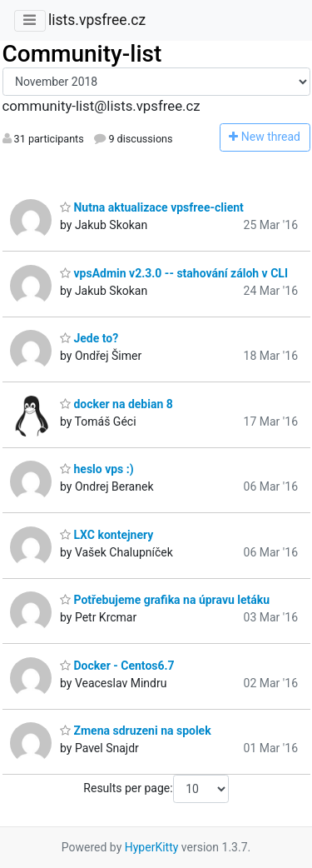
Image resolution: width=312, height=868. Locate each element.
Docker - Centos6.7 (117, 666)
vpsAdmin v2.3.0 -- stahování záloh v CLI (174, 273)
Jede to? (89, 338)
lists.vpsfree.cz (97, 20)
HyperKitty (152, 847)
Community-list (82, 54)
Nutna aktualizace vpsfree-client (152, 207)
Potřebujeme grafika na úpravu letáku (165, 600)
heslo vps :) (97, 469)
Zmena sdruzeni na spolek (136, 731)
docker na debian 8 (116, 404)
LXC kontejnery (106, 535)
